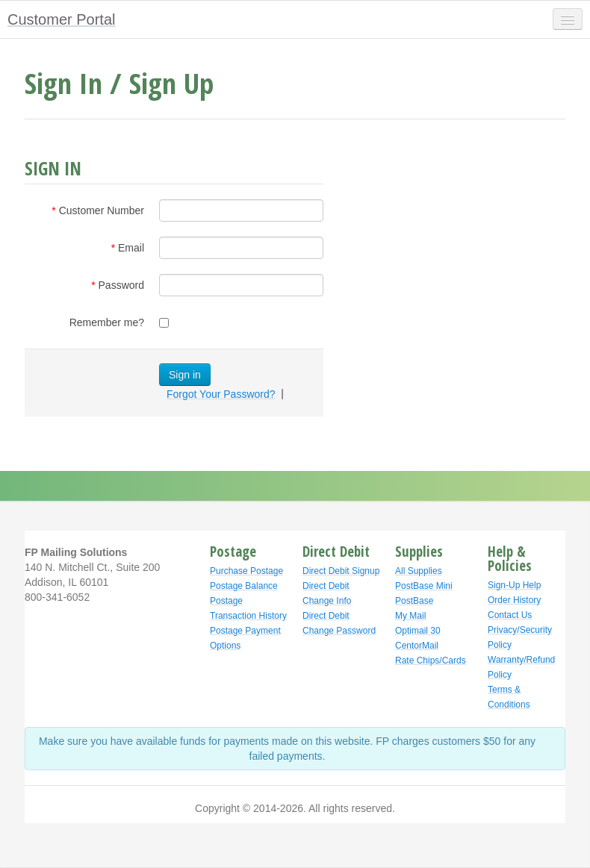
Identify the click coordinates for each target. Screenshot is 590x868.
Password (121, 285)
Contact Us (510, 615)
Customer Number (102, 210)
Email (131, 248)
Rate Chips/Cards (431, 661)
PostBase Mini (424, 586)
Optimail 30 (418, 631)
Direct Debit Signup (341, 571)
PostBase (414, 601)
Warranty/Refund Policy (521, 667)
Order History (514, 600)
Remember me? (107, 322)
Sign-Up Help (514, 585)
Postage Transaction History (248, 608)
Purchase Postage (246, 571)
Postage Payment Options (245, 638)
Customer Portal (62, 19)
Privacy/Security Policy (520, 637)
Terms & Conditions (509, 697)
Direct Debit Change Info (327, 593)
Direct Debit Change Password (339, 623)
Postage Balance (244, 586)
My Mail (410, 616)
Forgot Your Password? (221, 394)
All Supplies (419, 571)
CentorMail (417, 646)
